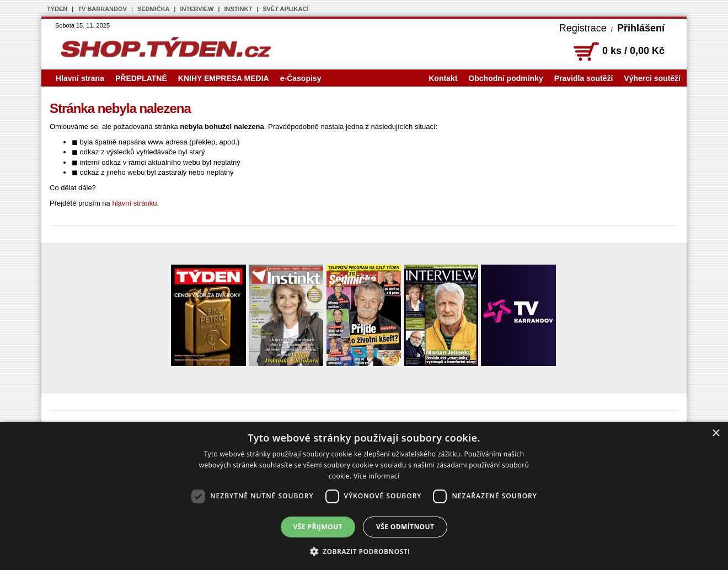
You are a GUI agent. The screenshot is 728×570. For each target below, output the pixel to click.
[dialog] (364, 496)
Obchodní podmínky (505, 78)
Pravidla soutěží (584, 78)
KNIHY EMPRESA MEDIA (224, 78)
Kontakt (443, 78)
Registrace (583, 28)
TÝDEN (57, 9)
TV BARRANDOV (102, 9)
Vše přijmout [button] (318, 527)
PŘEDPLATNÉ (141, 78)
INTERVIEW (197, 9)
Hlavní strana (80, 78)
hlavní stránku (134, 203)
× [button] (716, 434)
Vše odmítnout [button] (405, 527)
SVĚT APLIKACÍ (285, 9)
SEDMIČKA (154, 9)
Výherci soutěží (652, 78)
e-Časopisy (301, 78)
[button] (364, 551)
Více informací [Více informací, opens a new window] (376, 476)
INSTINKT (238, 9)
